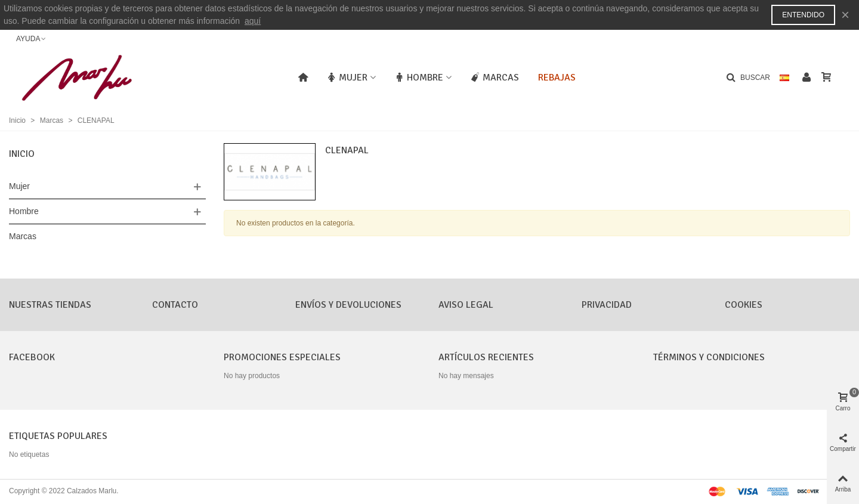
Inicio (22, 154)
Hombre (419, 78)
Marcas (495, 78)
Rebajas (557, 78)
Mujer (347, 78)
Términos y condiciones (709, 357)
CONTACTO (175, 305)
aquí (253, 21)
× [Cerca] (845, 15)
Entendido (803, 15)
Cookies (744, 305)
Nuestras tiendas (50, 305)
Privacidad (607, 305)
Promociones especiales (282, 357)
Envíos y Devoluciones (348, 305)
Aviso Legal (466, 305)
